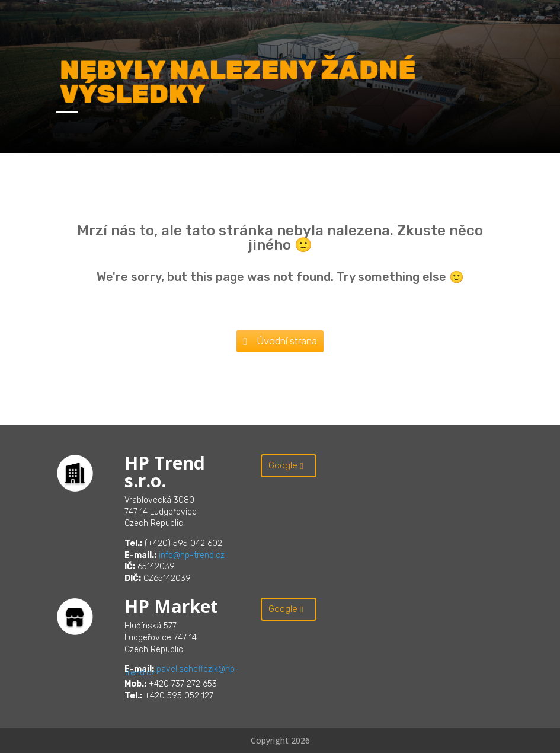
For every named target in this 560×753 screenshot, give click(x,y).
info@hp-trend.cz (192, 555)
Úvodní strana (287, 341)
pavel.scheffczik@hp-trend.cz (182, 671)
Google (283, 465)
